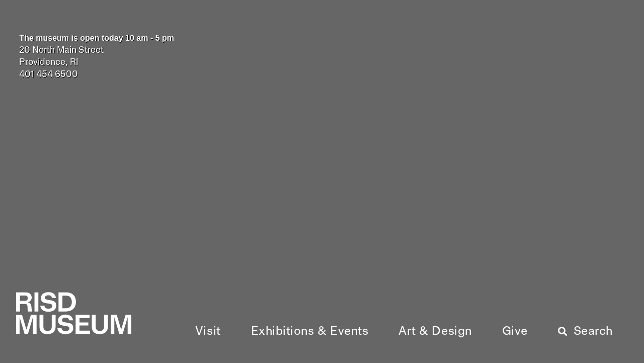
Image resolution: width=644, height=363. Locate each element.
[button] (208, 332)
